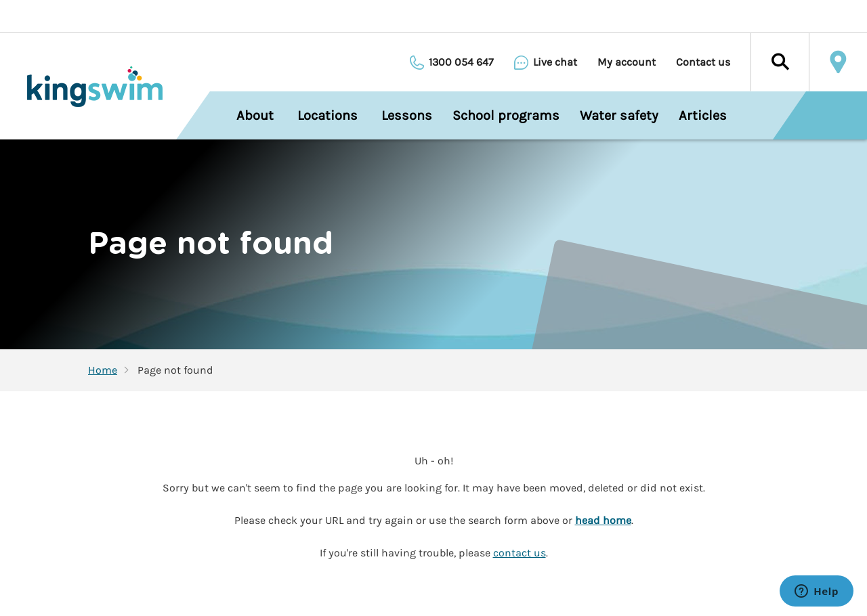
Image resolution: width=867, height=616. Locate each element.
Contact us (703, 62)
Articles (703, 115)
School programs (506, 115)
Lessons (407, 115)
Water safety (619, 115)
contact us (520, 553)
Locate (838, 62)
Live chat (555, 62)
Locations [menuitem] (327, 115)
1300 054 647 (461, 62)
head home (603, 520)
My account (627, 62)
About (255, 115)
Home (103, 370)
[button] (780, 62)
